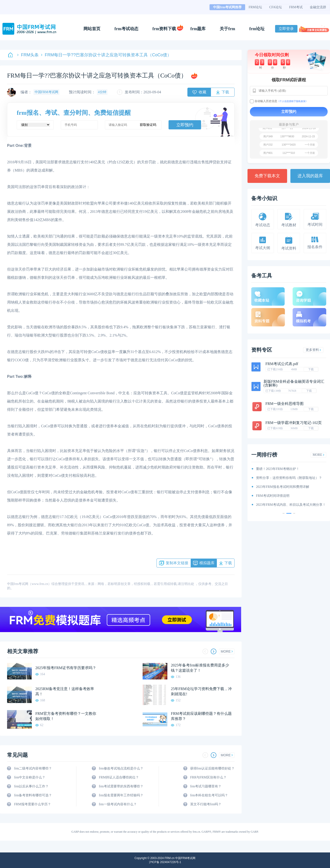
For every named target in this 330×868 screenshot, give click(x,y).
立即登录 (286, 29)
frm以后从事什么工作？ (31, 786)
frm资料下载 (164, 29)
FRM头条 (28, 55)
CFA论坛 (276, 7)
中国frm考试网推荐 (227, 7)
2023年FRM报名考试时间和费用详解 (283, 487)
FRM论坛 (256, 7)
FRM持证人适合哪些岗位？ (119, 777)
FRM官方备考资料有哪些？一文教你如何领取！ (66, 716)
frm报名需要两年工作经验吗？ (121, 795)
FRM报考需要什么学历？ (33, 804)
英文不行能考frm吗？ (206, 804)
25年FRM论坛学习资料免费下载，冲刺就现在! (201, 691)
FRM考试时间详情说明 (273, 496)
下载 (311, 369)
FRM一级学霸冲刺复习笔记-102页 (294, 423)
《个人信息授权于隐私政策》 (293, 101)
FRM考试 (296, 7)
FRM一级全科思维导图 (285, 404)
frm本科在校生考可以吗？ (209, 795)
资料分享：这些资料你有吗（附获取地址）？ (289, 478)
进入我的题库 (310, 176)
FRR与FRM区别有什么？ (208, 777)
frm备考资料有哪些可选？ (33, 795)
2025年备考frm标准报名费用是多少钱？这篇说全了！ (200, 668)
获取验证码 (148, 125)
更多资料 (313, 350)
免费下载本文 (267, 176)
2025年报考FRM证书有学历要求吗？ (66, 668)
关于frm (227, 29)
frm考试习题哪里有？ (206, 786)
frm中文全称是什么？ (30, 777)
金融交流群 (318, 7)
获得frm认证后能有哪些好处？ (212, 768)
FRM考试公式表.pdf (282, 364)
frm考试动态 (126, 29)
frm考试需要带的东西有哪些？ (121, 786)
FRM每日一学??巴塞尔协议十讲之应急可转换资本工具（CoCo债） (106, 55)
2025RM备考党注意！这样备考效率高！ (65, 691)
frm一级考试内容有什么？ (118, 804)
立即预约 (185, 125)
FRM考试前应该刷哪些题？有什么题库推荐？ (201, 716)
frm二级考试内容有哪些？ (33, 768)
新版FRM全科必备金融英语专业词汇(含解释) (294, 383)
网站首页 (92, 29)
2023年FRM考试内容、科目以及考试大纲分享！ (291, 505)
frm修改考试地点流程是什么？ (121, 768)
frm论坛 (257, 29)
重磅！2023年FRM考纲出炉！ (278, 469)
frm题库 (198, 29)
